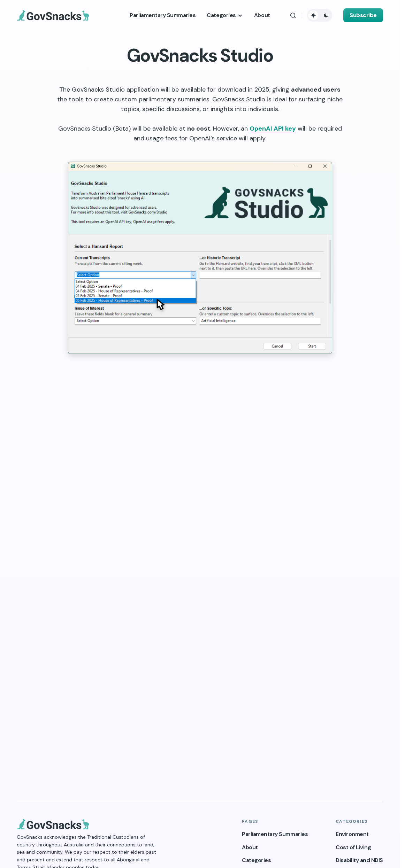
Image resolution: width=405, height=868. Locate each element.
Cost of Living (353, 847)
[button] (293, 15)
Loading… (200, 574)
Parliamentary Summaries (275, 834)
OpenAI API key (273, 129)
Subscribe (363, 15)
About (250, 847)
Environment (352, 834)
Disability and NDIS (359, 860)
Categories (256, 860)
